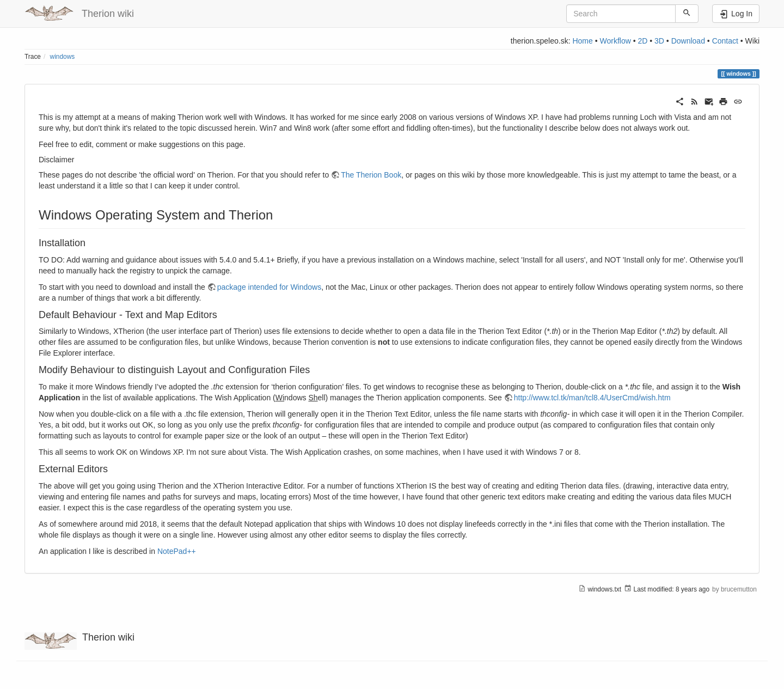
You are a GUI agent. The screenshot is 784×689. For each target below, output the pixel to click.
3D (659, 41)
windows (63, 57)
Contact (725, 41)
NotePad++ (177, 551)
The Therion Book (371, 175)
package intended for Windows (269, 287)
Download (688, 41)
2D (642, 41)
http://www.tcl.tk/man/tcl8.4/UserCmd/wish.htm (592, 398)
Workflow (615, 41)
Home (582, 41)
